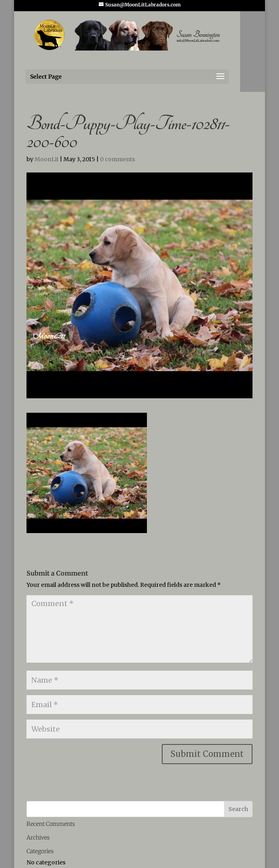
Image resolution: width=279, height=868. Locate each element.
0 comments (117, 159)
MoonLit (47, 159)
